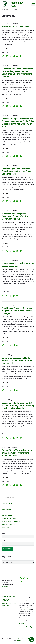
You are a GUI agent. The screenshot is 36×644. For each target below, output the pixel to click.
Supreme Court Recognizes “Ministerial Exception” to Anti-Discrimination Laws (15, 216)
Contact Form (27, 609)
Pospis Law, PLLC (16, 639)
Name (3, 534)
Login (20, 630)
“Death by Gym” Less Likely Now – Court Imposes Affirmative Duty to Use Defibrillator (17, 171)
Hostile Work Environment (9, 524)
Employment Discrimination (9, 518)
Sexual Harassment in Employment (11, 521)
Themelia (19, 641)
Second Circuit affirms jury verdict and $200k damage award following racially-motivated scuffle (18, 406)
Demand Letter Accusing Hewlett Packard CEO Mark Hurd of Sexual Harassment (17, 361)
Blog (29, 607)
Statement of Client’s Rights (26, 627)
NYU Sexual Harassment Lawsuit (16, 27)
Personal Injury (6, 528)
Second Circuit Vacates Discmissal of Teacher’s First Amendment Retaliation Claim (17, 453)
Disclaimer (22, 623)
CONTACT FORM (6, 510)
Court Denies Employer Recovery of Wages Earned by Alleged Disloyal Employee (17, 311)
